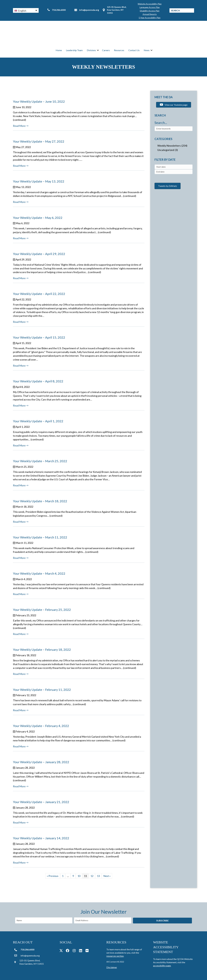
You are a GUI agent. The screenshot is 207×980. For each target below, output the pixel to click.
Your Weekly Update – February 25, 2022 (42, 610)
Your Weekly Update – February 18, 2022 (42, 650)
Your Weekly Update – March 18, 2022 (40, 501)
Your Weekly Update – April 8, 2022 (38, 381)
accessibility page (162, 966)
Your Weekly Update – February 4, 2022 (41, 726)
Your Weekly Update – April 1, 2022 (38, 421)
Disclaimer (112, 967)
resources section (115, 956)
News (147, 50)
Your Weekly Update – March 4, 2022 (39, 573)
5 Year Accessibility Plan (150, 17)
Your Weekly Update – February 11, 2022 (42, 690)
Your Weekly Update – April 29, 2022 (39, 254)
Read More (21, 126)
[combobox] (174, 167)
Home (59, 50)
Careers (106, 50)
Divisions (91, 50)
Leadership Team (74, 50)
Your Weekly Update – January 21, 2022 (41, 802)
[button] (26, 10)
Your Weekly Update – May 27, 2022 (39, 142)
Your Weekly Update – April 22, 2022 (39, 294)
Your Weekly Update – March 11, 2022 (40, 537)
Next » (107, 876)
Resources (119, 50)
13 (98, 876)
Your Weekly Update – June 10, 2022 (39, 101)
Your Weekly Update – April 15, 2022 (39, 338)
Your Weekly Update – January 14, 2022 (41, 838)
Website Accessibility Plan (150, 4)
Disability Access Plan (150, 10)
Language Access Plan (150, 7)
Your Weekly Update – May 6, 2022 (38, 218)
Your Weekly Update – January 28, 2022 (41, 762)
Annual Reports (150, 14)
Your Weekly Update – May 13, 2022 (39, 181)
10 (79, 876)
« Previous (53, 876)
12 (92, 876)
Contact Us (134, 50)
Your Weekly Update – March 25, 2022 (40, 461)
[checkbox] (174, 146)
